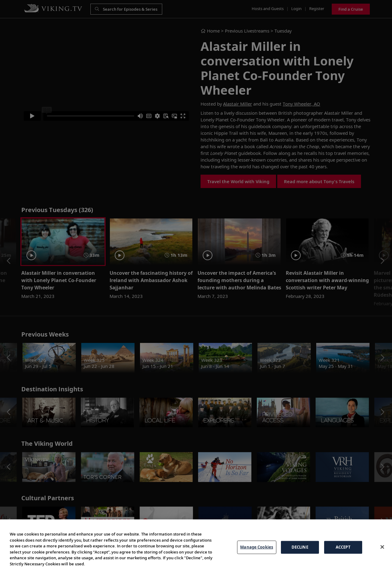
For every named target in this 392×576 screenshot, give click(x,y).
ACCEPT (343, 547)
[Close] (382, 547)
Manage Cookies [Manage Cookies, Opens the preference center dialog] (257, 547)
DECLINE (300, 547)
